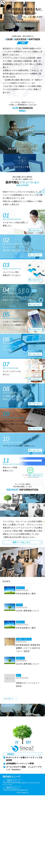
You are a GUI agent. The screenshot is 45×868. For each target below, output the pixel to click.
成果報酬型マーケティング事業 (20, 756)
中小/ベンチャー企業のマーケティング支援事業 (24, 751)
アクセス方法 (7, 777)
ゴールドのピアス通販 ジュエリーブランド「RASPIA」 (24, 761)
